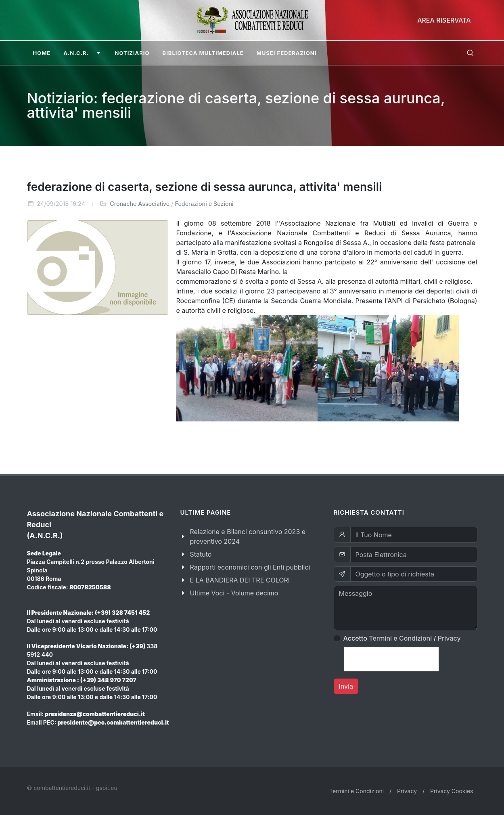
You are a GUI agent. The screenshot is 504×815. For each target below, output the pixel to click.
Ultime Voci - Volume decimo (234, 593)
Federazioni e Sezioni (204, 204)
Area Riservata (444, 20)
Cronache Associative (140, 204)
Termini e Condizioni (400, 638)
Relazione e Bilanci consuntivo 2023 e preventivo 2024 (248, 536)
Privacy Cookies (452, 791)
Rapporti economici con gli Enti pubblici (250, 567)
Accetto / (402, 638)
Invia (346, 686)
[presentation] (391, 659)
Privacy (449, 638)
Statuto (201, 554)
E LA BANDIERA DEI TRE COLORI (240, 580)
